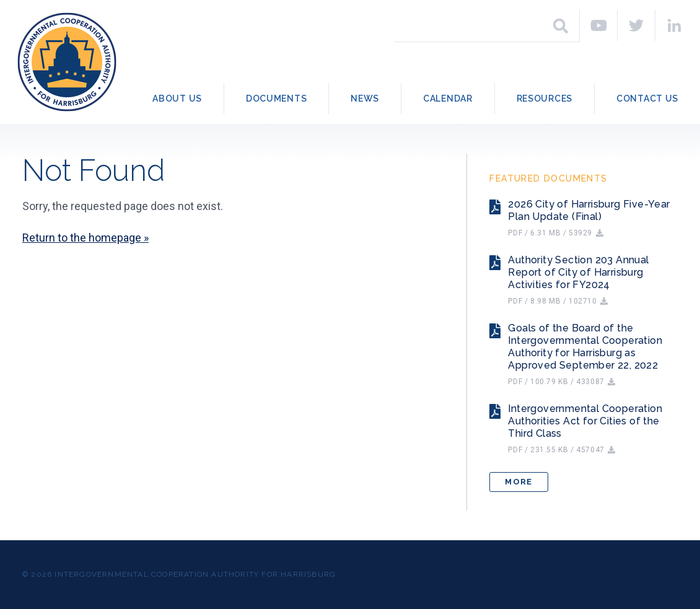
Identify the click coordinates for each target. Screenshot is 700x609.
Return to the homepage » (85, 238)
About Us (177, 99)
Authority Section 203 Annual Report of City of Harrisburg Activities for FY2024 (578, 272)
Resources (545, 99)
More (518, 482)
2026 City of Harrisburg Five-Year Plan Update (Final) (589, 210)
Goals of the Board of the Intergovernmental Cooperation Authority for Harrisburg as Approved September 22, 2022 (585, 347)
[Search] (561, 26)
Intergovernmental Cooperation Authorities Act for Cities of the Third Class (585, 421)
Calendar (448, 99)
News (365, 99)
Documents (276, 99)
